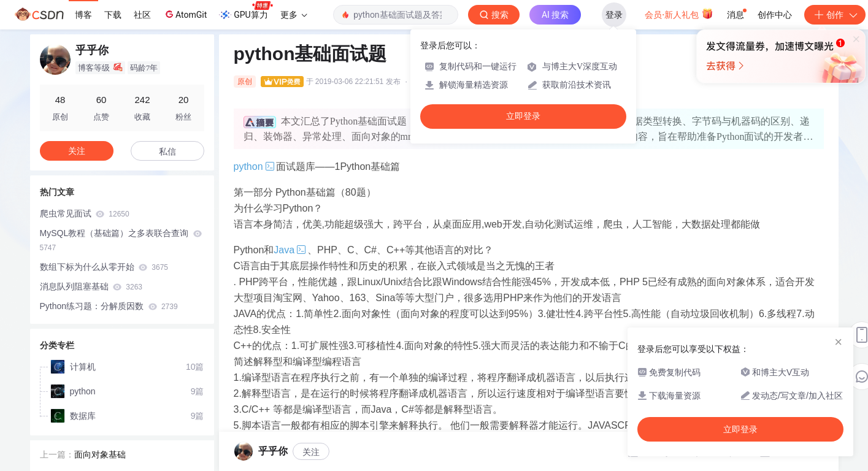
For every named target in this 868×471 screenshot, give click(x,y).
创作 (835, 15)
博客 (83, 15)
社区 (142, 15)
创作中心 (775, 15)
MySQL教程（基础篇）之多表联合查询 (121, 240)
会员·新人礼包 (679, 13)
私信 (167, 151)
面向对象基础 (100, 452)
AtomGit (185, 14)
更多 (294, 15)
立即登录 (523, 116)
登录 (614, 15)
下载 (113, 15)
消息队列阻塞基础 (91, 286)
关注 (77, 151)
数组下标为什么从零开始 (104, 267)
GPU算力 (246, 11)
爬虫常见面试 (85, 213)
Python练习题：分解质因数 (109, 306)
